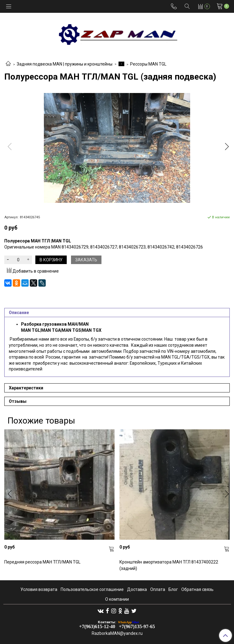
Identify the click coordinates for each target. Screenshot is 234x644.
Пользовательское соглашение (92, 589)
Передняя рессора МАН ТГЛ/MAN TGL (42, 562)
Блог (173, 589)
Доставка (137, 589)
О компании (117, 599)
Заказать (86, 260)
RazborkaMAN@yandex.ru (117, 633)
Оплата (158, 589)
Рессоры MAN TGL (148, 64)
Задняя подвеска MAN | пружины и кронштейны (65, 64)
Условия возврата (39, 589)
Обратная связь (197, 589)
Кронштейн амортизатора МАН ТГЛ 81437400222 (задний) (169, 565)
